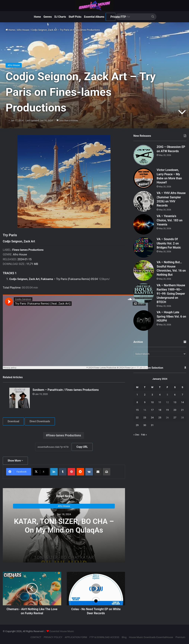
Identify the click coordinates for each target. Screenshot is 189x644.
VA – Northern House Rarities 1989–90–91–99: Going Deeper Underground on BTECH (171, 294)
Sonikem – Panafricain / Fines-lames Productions (66, 390)
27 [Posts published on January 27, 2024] (175, 418)
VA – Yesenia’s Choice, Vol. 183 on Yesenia (169, 220)
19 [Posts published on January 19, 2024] (167, 410)
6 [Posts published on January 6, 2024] (175, 395)
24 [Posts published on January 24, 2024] (152, 418)
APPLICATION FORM (76, 637)
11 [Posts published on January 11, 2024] (160, 402)
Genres (48, 17)
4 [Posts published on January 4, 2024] (160, 395)
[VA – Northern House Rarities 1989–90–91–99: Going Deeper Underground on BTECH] (144, 294)
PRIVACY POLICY (53, 637)
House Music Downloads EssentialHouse (151, 637)
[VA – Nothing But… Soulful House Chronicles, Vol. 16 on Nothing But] (144, 270)
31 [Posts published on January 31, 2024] (152, 425)
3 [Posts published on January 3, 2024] (152, 395)
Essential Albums (94, 17)
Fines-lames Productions (64, 435)
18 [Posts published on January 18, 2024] (160, 410)
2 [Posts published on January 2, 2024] (145, 395)
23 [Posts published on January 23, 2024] (145, 418)
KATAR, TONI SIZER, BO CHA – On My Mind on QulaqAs (64, 526)
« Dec (136, 435)
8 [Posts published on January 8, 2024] (137, 402)
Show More (15, 461)
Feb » (144, 435)
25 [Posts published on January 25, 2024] (160, 418)
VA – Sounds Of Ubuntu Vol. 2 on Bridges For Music (169, 243)
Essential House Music (62, 631)
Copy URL (82, 447)
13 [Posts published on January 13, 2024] (175, 402)
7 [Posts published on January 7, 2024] (182, 395)
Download (13, 421)
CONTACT (36, 637)
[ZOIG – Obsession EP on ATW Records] (144, 155)
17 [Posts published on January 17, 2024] (152, 410)
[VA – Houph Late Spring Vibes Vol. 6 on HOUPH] (144, 321)
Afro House (23, 30)
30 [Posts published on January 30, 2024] (145, 425)
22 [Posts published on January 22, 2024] (137, 418)
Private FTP (113, 17)
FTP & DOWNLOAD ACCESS (104, 637)
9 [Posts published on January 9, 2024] (145, 402)
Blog (124, 637)
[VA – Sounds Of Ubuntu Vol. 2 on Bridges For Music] (144, 247)
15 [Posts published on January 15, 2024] (137, 410)
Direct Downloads (40, 421)
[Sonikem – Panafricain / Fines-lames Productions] (20, 398)
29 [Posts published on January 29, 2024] (137, 425)
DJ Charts (60, 17)
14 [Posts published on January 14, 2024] (182, 402)
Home (37, 17)
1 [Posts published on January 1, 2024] (137, 395)
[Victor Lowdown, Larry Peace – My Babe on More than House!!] (144, 178)
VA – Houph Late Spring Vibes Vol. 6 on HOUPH (171, 316)
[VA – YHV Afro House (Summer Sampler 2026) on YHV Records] (144, 201)
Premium (180, 637)
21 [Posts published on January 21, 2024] (182, 410)
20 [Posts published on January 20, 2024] (175, 410)
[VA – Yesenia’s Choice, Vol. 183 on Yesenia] (144, 224)
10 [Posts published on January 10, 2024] (152, 402)
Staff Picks (75, 17)
